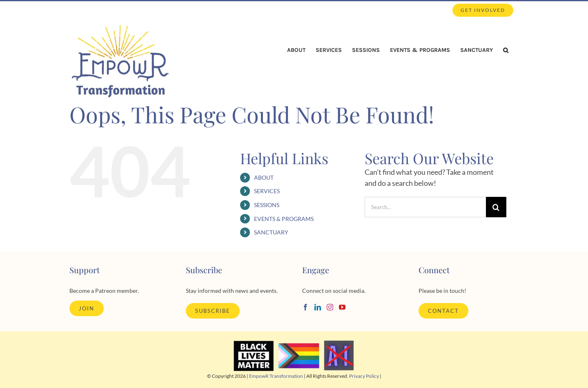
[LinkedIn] (318, 307)
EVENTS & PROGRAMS (284, 219)
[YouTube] (342, 307)
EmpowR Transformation (276, 376)
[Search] (496, 207)
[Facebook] (305, 307)
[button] (506, 50)
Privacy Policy (364, 376)
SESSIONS (267, 205)
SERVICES (267, 191)
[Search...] (425, 207)
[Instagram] (330, 307)
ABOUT (264, 177)
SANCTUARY (271, 232)
